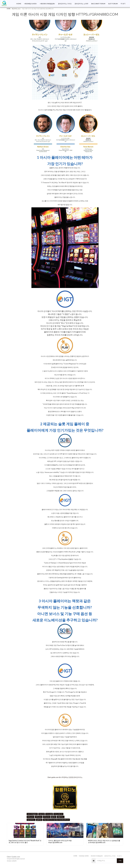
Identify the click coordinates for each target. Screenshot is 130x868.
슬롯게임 (39, 820)
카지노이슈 (47, 817)
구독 (120, 861)
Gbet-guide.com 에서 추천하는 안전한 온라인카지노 (65, 777)
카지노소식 (30, 817)
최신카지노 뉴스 (16, 9)
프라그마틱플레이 (32, 814)
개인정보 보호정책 (12, 861)
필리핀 (54, 817)
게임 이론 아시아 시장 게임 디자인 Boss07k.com (56, 820)
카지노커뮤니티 (58, 814)
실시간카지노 (31, 820)
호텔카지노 (61, 817)
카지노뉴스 (39, 817)
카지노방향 (49, 814)
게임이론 (42, 814)
